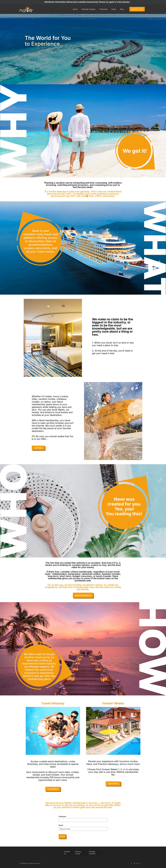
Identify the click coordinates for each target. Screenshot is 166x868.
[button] (38, 448)
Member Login (137, 9)
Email (61, 825)
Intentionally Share (83, 595)
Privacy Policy (78, 853)
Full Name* (63, 816)
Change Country (92, 853)
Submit (62, 836)
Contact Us (67, 853)
